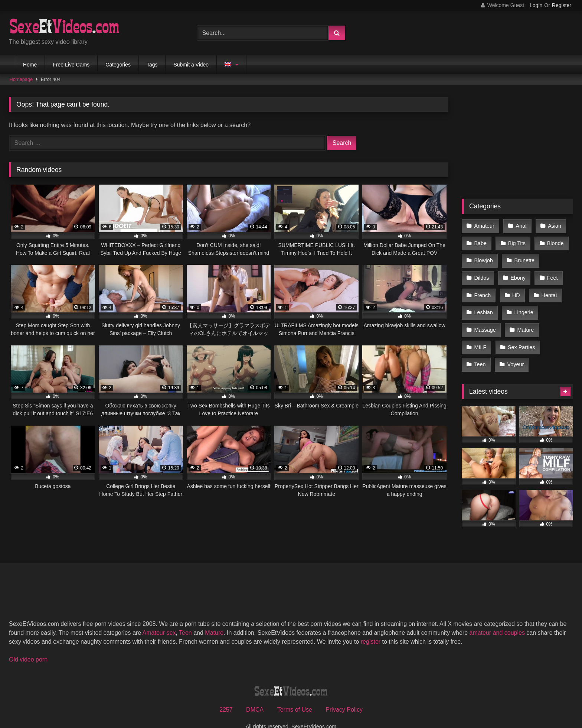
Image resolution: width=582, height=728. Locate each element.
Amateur (484, 225)
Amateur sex (159, 618)
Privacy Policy (344, 695)
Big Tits (516, 241)
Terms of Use (295, 695)
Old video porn (28, 645)
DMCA (255, 695)
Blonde (553, 241)
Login (536, 5)
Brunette (523, 257)
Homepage (21, 79)
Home (30, 65)
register (371, 627)
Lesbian (483, 304)
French (482, 288)
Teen (480, 351)
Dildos (481, 273)
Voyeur (514, 351)
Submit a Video (191, 65)
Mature (524, 320)
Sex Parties (520, 335)
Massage (485, 320)
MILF (480, 335)
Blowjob (483, 257)
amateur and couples (497, 618)
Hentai (547, 288)
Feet (550, 273)
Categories (118, 65)
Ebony (517, 273)
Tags (152, 65)
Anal (520, 225)
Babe (480, 241)
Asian (552, 225)
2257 (226, 695)
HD (515, 288)
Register (562, 5)
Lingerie (522, 304)
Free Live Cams (71, 65)
